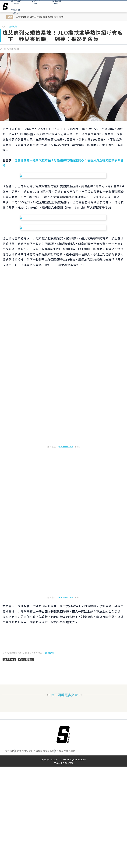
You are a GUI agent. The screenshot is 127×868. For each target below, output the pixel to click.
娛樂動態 (13, 26)
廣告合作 (29, 751)
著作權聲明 (60, 751)
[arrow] (5, 6)
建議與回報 (39, 751)
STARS (16, 11)
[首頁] (63, 734)
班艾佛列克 (9, 659)
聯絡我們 (19, 751)
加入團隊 (71, 751)
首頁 (3, 26)
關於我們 (10, 751)
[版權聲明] (49, 653)
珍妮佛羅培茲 (26, 659)
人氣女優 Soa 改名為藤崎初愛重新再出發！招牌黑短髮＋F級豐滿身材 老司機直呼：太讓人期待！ (41, 17)
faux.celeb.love (65, 447)
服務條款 (50, 751)
